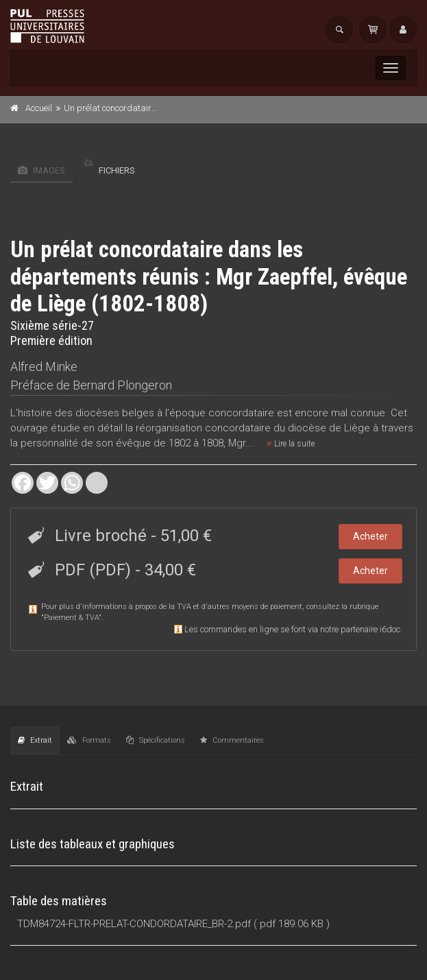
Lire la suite (291, 444)
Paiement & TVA (71, 618)
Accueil (39, 108)
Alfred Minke (44, 367)
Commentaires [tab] (232, 740)
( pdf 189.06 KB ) (292, 924)
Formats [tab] (89, 740)
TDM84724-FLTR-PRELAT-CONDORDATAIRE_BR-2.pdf (134, 924)
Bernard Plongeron (122, 385)
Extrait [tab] (35, 740)
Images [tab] (41, 170)
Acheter (370, 536)
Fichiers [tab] (109, 170)
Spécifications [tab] (156, 740)
